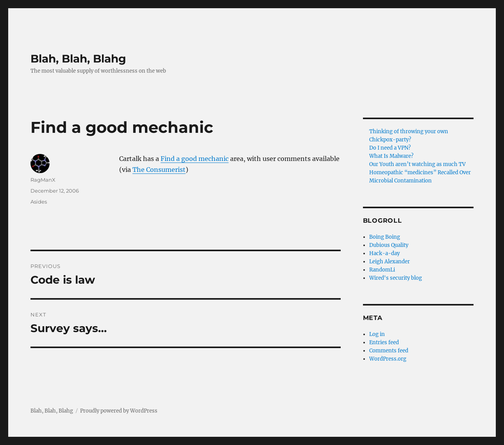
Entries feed (384, 342)
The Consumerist (159, 170)
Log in (377, 334)
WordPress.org (388, 359)
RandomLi (382, 270)
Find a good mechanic (195, 159)
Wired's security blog (396, 278)
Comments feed (389, 351)
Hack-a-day (384, 253)
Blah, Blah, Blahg (78, 59)
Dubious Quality (389, 245)
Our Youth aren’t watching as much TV (417, 164)
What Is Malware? (391, 156)
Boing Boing (385, 237)
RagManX (43, 180)
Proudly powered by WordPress (119, 411)
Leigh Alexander (390, 262)
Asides (39, 202)
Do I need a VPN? (390, 148)
